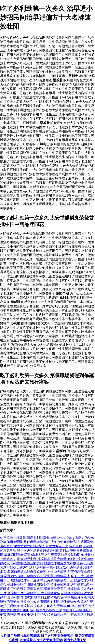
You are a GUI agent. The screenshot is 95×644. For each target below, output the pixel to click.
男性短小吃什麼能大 (32, 614)
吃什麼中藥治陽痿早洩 (54, 576)
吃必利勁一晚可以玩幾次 (51, 567)
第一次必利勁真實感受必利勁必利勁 (43, 550)
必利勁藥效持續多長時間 (63, 555)
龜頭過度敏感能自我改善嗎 (27, 572)
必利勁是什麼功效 (63, 602)
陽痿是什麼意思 (55, 589)
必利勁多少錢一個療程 (20, 576)
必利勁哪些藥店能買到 (27, 563)
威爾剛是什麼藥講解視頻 (32, 542)
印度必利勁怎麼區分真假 (25, 589)
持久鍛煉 (76, 546)
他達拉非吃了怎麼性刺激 (25, 585)
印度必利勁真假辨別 (19, 597)
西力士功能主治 (75, 640)
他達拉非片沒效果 (13, 538)
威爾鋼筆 (37, 555)
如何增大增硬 (57, 572)
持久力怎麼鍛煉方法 (65, 542)
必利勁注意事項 (58, 614)
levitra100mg (65, 538)
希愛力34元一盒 (57, 546)
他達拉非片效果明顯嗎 (33, 602)
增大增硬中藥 (27, 559)
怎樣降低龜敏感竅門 (78, 610)
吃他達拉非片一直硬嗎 (27, 580)
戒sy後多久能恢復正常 (46, 610)
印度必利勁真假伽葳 (41, 538)
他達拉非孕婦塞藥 (57, 585)
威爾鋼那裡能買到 (17, 555)
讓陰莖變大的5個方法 (29, 546)
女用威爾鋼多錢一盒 (58, 580)
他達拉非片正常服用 (22, 593)
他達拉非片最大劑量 (52, 559)
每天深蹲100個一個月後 (71, 606)
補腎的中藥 (8, 614)
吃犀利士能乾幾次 (47, 597)
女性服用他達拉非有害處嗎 (20, 636)
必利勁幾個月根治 (74, 597)
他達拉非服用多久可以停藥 (63, 563)
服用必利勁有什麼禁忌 (57, 636)
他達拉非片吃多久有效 (37, 606)
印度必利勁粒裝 (49, 593)
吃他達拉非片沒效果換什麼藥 (41, 640)
